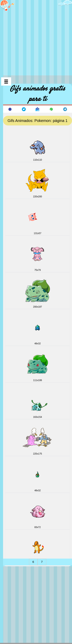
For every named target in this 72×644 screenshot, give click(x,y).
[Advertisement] (36, 36)
